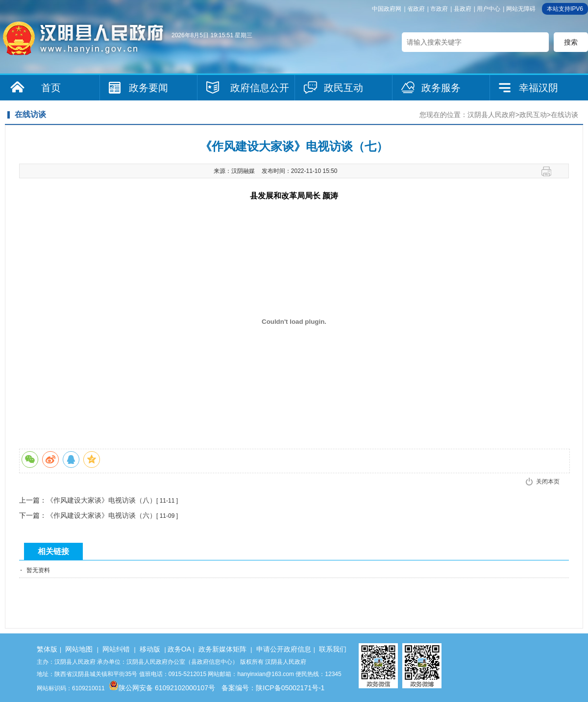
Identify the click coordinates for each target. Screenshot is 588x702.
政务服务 (441, 88)
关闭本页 (548, 482)
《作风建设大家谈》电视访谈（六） (101, 515)
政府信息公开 (260, 88)
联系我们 (333, 649)
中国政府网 (387, 9)
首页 (51, 88)
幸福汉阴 (539, 88)
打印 (550, 171)
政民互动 (343, 88)
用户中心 (489, 9)
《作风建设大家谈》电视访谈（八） (101, 500)
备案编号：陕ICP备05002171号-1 (273, 688)
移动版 (150, 649)
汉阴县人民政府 (491, 115)
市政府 (439, 9)
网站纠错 (116, 649)
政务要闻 (148, 88)
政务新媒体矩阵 (222, 649)
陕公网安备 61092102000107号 (162, 688)
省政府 (416, 9)
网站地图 (79, 649)
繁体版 (47, 649)
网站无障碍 (521, 9)
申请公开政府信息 (284, 649)
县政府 (463, 9)
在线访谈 (564, 115)
